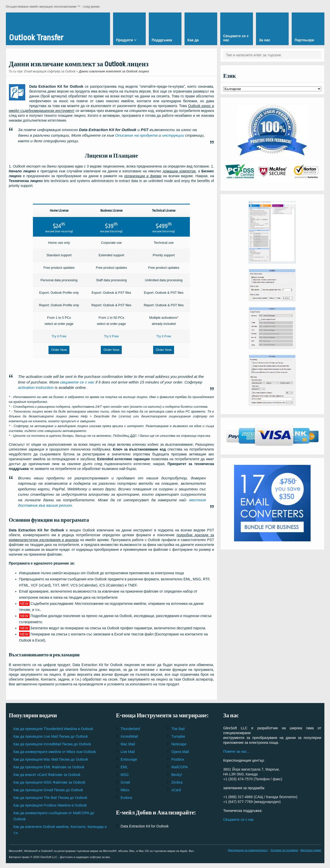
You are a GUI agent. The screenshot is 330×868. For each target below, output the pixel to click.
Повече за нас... (237, 748)
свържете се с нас (77, 379)
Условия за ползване (284, 847)
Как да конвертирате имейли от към (55, 749)
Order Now (55, 349)
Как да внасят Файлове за (47, 772)
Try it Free (55, 335)
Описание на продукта (136, 135)
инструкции (173, 135)
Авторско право (311, 847)
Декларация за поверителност (248, 847)
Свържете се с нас (239, 816)
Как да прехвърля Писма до (51, 733)
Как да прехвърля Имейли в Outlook (53, 726)
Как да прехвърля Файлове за (49, 764)
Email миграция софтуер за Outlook (50, 71)
